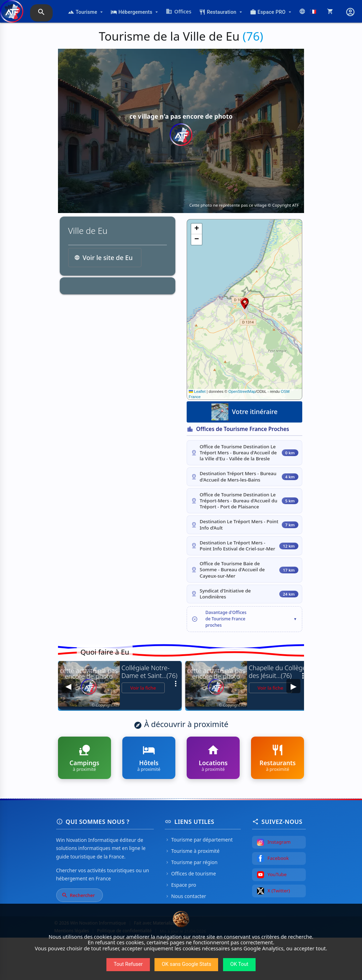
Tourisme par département (199, 882)
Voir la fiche (143, 730)
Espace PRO (271, 12)
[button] (245, 303)
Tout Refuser (128, 964)
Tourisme (86, 12)
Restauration (221, 12)
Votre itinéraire (244, 412)
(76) (253, 36)
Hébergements (135, 12)
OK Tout (239, 964)
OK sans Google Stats (186, 964)
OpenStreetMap (242, 391)
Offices (179, 11)
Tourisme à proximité (192, 893)
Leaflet (197, 391)
